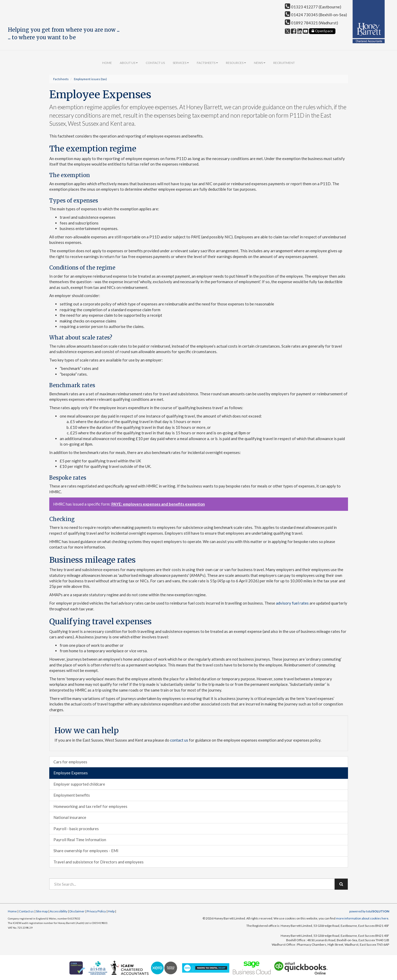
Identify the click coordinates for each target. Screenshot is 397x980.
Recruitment (284, 63)
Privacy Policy (96, 911)
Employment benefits (72, 795)
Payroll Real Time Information (80, 840)
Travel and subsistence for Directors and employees (99, 862)
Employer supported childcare (79, 784)
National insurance (70, 817)
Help (111, 911)
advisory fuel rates (292, 603)
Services (181, 63)
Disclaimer (77, 911)
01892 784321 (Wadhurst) (311, 23)
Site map (42, 911)
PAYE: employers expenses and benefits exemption (158, 504)
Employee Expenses (71, 773)
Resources (236, 63)
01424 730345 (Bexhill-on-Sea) (316, 15)
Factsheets (207, 63)
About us (129, 63)
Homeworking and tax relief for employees (90, 806)
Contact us (155, 63)
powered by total (369, 911)
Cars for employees (70, 762)
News (260, 63)
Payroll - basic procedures (76, 829)
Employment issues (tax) (90, 79)
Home (107, 63)
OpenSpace (322, 31)
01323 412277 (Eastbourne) (313, 7)
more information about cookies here (362, 918)
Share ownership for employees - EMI (86, 851)
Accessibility (59, 911)
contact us (179, 740)
